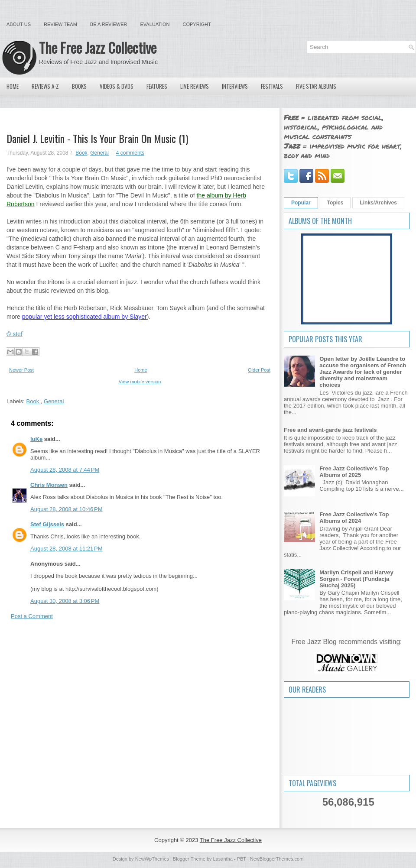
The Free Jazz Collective (98, 47)
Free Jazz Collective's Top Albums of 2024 (354, 518)
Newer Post (21, 370)
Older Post (259, 370)
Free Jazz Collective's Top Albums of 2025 (354, 472)
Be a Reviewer (109, 24)
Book (81, 153)
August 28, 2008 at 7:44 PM (65, 470)
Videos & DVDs (117, 86)
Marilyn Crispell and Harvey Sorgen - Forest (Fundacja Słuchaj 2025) (356, 579)
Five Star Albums (316, 86)
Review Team (60, 24)
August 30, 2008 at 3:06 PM (65, 601)
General (99, 153)
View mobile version (140, 382)
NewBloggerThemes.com (277, 859)
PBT (242, 859)
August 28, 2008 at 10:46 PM (67, 509)
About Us (19, 24)
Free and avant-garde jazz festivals (330, 430)
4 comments (130, 153)
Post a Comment (32, 616)
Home (13, 86)
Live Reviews (195, 86)
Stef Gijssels (47, 524)
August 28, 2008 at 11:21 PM (67, 549)
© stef (15, 334)
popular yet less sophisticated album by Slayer (84, 317)
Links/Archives (378, 203)
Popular (301, 203)
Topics (335, 203)
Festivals (272, 86)
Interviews (235, 86)
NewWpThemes (152, 859)
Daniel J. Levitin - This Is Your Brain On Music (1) (97, 138)
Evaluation (155, 24)
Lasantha (223, 859)
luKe (36, 439)
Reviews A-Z (45, 86)
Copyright (197, 24)
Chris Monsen (49, 485)
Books (79, 86)
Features (157, 86)
